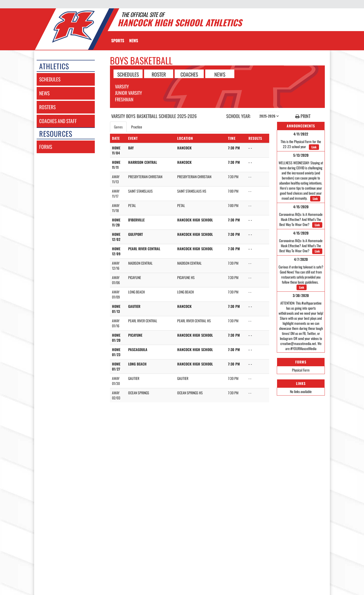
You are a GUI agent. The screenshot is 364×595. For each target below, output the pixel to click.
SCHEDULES (128, 74)
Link (314, 147)
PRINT (303, 116)
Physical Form (301, 370)
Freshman (124, 99)
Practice (137, 127)
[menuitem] (134, 40)
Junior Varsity (129, 93)
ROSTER (159, 74)
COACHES (189, 74)
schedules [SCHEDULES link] (50, 79)
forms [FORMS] (46, 147)
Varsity (122, 86)
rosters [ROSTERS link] (47, 107)
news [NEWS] (44, 93)
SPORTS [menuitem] (118, 40)
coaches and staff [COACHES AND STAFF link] (58, 121)
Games (118, 127)
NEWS (220, 74)
